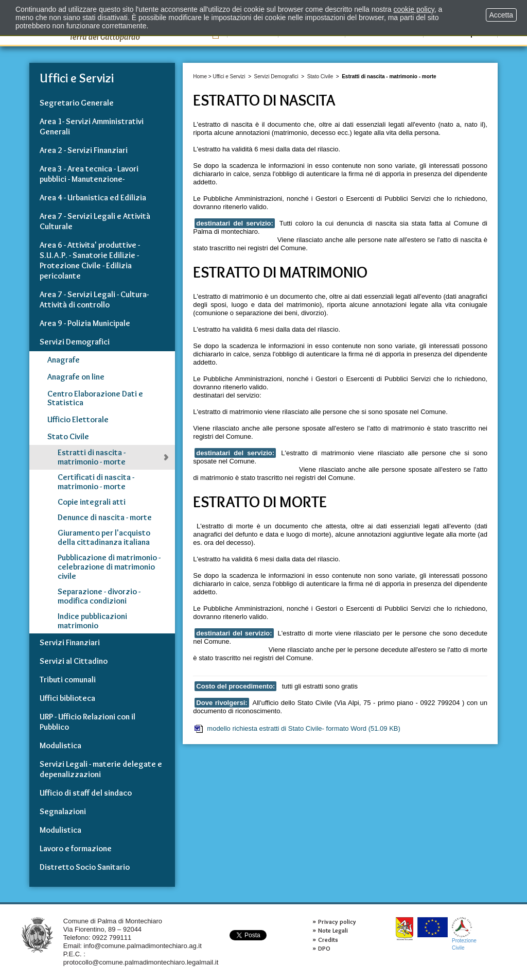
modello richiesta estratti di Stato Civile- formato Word (297, 729)
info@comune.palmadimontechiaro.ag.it (143, 946)
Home (200, 76)
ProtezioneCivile (464, 934)
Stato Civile (320, 76)
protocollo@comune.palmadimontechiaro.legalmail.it (141, 962)
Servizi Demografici (276, 76)
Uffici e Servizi (229, 76)
